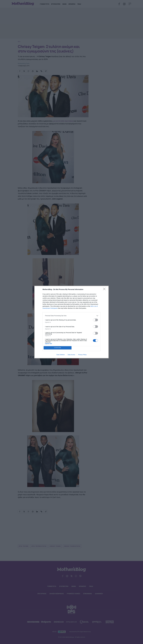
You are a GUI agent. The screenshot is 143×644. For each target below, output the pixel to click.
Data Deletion (61, 355)
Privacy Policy (82, 355)
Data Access (71, 355)
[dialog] (71, 322)
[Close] (105, 290)
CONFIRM (58, 348)
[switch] (95, 320)
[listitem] (71, 316)
